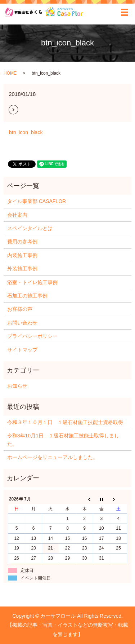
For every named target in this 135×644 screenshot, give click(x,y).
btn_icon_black (26, 132)
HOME (10, 73)
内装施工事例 (22, 255)
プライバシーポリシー (32, 336)
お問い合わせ (22, 323)
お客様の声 (20, 309)
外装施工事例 (22, 269)
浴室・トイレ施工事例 (32, 282)
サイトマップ (22, 350)
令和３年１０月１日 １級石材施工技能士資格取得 (65, 422)
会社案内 (17, 215)
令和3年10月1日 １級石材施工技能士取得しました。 (63, 440)
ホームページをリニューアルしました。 (53, 457)
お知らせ (17, 386)
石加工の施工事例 (27, 296)
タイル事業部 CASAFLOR (37, 201)
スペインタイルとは (30, 228)
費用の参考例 (22, 242)
